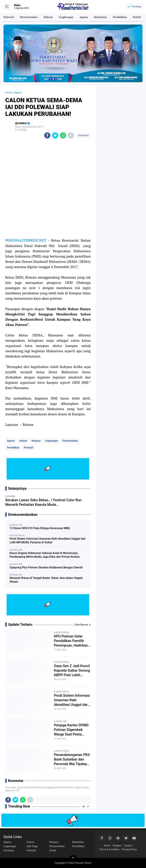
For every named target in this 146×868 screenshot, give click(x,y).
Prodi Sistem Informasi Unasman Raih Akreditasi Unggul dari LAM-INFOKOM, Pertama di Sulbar (48, 541)
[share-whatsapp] (63, 135)
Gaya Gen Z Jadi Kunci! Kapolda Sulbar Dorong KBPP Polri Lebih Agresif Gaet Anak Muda (72, 671)
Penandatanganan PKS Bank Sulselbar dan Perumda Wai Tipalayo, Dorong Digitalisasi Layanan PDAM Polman (72, 759)
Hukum (48, 17)
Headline (61, 721)
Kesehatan (100, 17)
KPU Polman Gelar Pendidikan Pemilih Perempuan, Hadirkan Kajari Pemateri (71, 641)
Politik (137, 17)
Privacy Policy (129, 849)
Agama (84, 17)
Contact (128, 846)
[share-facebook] (47, 135)
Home (9, 93)
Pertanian (9, 850)
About (107, 846)
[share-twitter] (55, 135)
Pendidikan (120, 17)
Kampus (36, 441)
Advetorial (63, 632)
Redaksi (117, 846)
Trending (136, 6)
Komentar (83, 135)
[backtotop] (73, 858)
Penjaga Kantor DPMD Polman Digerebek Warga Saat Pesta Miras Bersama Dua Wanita (71, 730)
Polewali (9, 17)
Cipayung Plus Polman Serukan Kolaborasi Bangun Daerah (46, 567)
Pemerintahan (29, 17)
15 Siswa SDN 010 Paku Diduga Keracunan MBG (40, 528)
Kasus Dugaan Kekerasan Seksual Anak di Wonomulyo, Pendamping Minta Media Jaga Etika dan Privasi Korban (45, 555)
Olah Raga (32, 846)
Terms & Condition (109, 849)
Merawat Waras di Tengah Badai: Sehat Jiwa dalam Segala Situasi (46, 580)
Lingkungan (66, 17)
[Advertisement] (121, 103)
